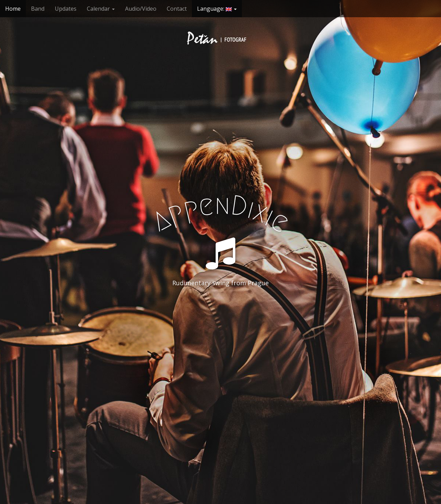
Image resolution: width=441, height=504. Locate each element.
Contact (177, 9)
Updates (66, 9)
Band (38, 9)
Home (13, 9)
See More (220, 311)
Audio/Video (141, 9)
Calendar (101, 9)
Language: (217, 9)
